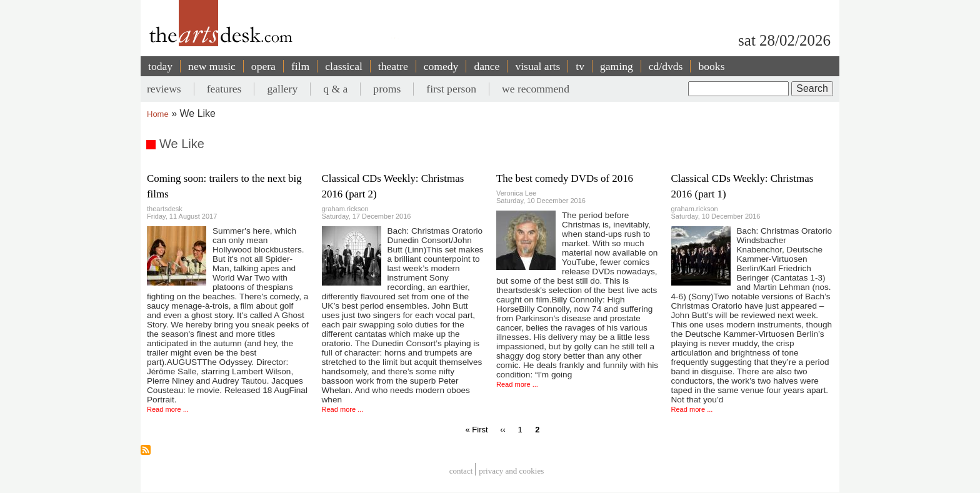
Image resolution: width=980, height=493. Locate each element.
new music (212, 66)
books (711, 66)
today (160, 66)
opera (263, 66)
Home (158, 114)
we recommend (536, 89)
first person (451, 89)
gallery (282, 89)
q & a (335, 89)
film (300, 66)
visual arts (537, 66)
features (224, 89)
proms (387, 89)
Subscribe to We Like (146, 450)
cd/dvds (666, 66)
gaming (617, 66)
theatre (393, 66)
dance (487, 66)
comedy (441, 66)
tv (580, 66)
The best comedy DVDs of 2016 (565, 178)
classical (344, 66)
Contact (461, 471)
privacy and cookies (511, 471)
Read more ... (168, 409)
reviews (164, 89)
